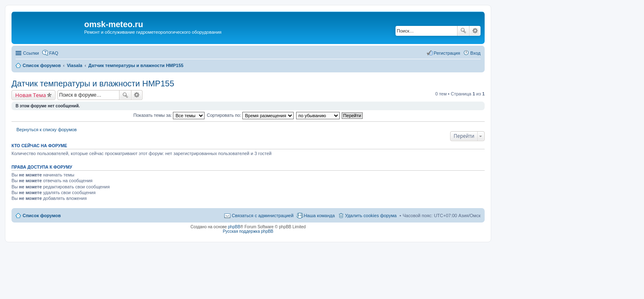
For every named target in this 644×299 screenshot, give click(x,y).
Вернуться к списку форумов (47, 130)
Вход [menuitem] (475, 53)
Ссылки (31, 53)
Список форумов (42, 216)
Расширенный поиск (475, 31)
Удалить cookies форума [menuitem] (371, 216)
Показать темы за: (169, 115)
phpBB (234, 227)
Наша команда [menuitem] (319, 216)
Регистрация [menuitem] (447, 53)
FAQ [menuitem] (54, 53)
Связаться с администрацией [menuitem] (262, 216)
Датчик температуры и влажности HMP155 (93, 83)
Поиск (463, 31)
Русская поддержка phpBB (248, 231)
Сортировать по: (251, 115)
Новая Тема (31, 95)
